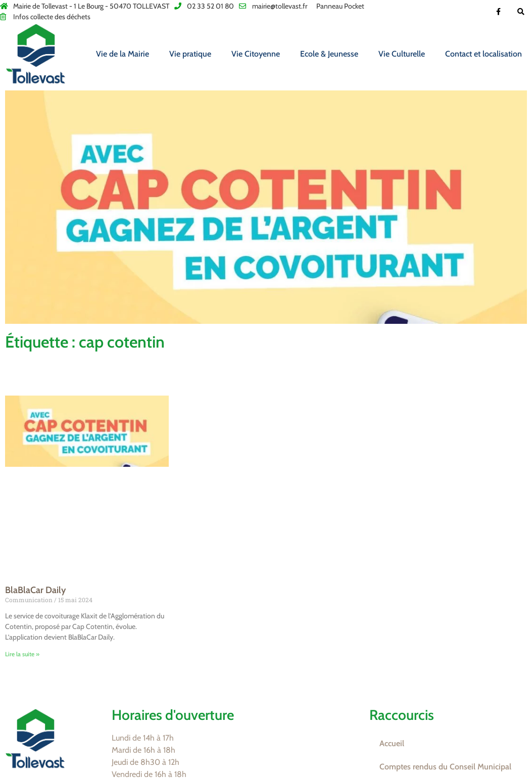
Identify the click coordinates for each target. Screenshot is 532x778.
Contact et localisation (483, 54)
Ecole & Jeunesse (329, 54)
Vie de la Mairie (123, 54)
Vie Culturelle (402, 54)
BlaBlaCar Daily (35, 590)
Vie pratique (190, 54)
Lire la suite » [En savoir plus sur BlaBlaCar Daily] (22, 654)
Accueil (392, 743)
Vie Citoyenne (256, 54)
